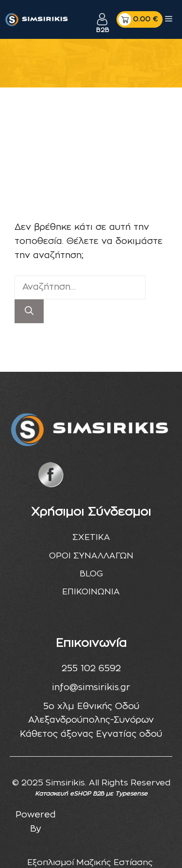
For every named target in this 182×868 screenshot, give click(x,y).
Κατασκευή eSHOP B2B (69, 794)
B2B (102, 30)
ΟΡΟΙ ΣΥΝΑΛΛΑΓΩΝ (91, 556)
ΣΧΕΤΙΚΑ (91, 537)
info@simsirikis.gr (91, 688)
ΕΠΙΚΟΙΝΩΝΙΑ (91, 592)
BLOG (91, 574)
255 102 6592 (91, 669)
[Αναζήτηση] (29, 311)
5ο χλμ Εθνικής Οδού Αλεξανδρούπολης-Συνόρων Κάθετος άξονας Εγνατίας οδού (91, 721)
